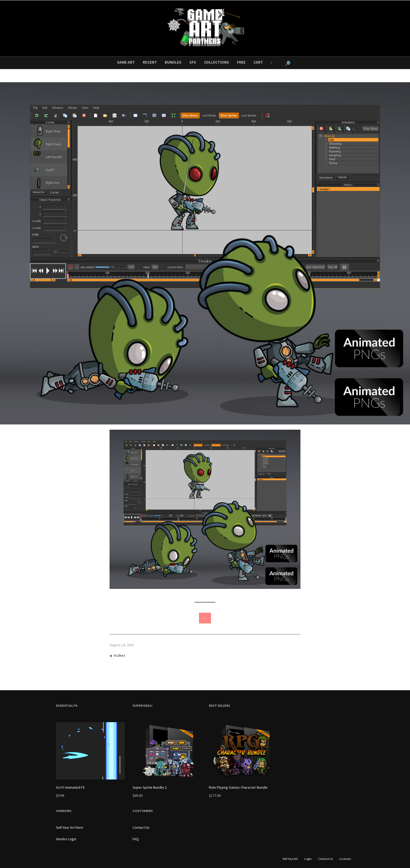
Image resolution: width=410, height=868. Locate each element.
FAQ (136, 839)
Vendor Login (66, 839)
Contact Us (141, 827)
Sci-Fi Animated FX (70, 787)
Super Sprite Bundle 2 (150, 787)
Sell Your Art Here (70, 827)
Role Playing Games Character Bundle (238, 787)
